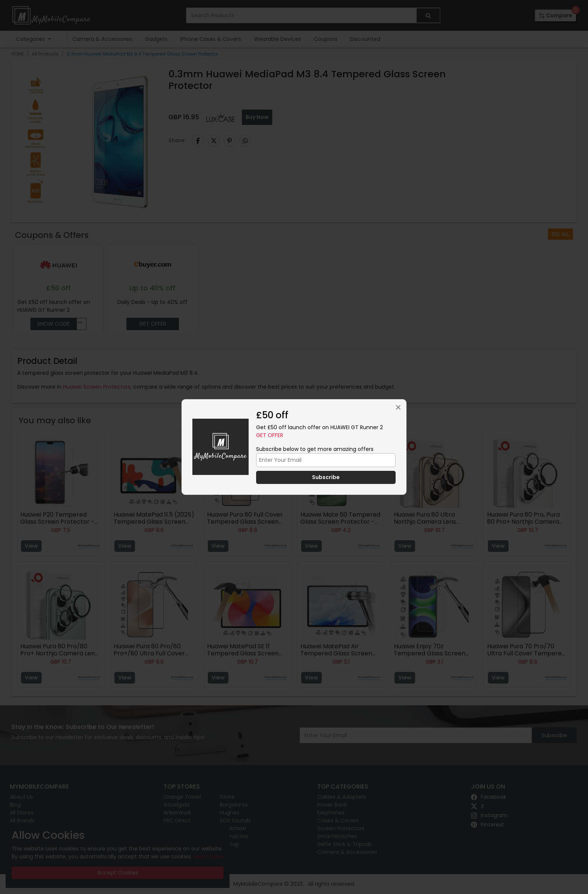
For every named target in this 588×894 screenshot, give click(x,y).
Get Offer (270, 435)
